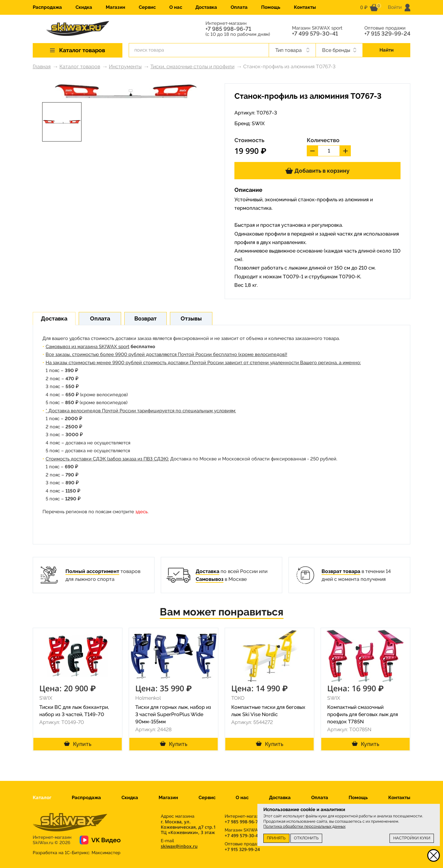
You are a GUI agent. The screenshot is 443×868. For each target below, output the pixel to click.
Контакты (305, 7)
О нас (176, 7)
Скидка (84, 7)
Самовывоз (210, 579)
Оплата (239, 7)
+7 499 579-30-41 (315, 34)
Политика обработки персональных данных (304, 826)
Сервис (147, 7)
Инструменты (125, 67)
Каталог (42, 798)
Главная (42, 67)
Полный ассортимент (92, 571)
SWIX (258, 123)
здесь (141, 512)
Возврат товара (341, 571)
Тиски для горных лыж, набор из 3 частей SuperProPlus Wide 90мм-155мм (173, 714)
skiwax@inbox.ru (179, 846)
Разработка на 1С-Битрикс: (77, 853)
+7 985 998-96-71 (228, 29)
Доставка (206, 7)
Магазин (115, 7)
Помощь (271, 7)
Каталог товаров (80, 67)
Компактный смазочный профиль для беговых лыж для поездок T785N (363, 714)
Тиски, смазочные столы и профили (192, 67)
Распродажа (47, 7)
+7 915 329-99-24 (387, 34)
